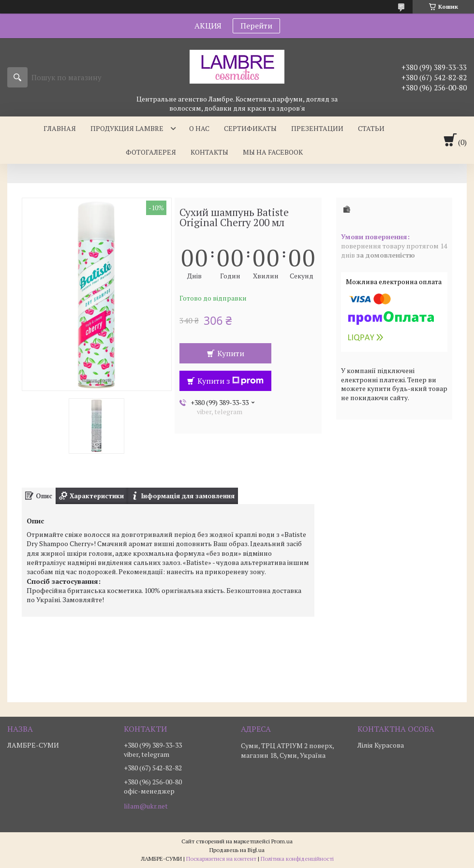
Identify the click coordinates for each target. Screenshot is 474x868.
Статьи (371, 128)
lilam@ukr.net (146, 806)
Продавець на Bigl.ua (237, 850)
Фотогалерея (151, 152)
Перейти (256, 26)
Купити (231, 353)
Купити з (230, 381)
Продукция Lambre (127, 128)
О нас (199, 128)
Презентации (317, 128)
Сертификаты (250, 128)
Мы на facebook (273, 152)
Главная (60, 128)
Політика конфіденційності (297, 859)
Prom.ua (282, 841)
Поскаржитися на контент (221, 859)
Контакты (209, 152)
